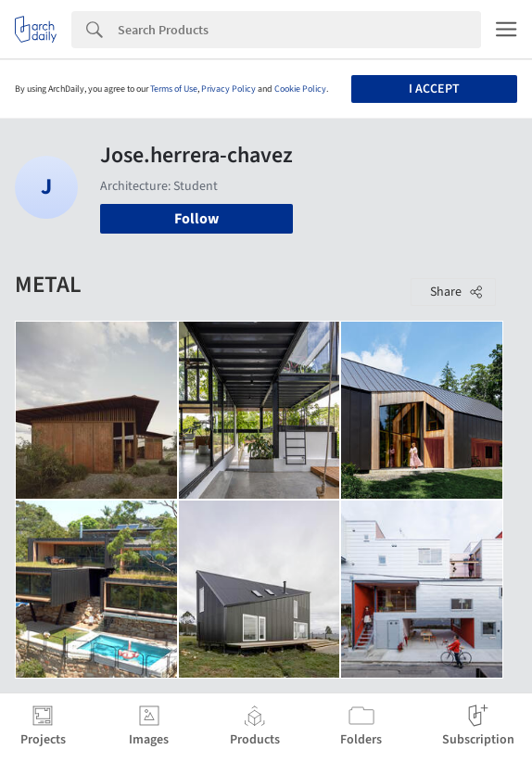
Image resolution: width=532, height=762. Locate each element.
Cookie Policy (300, 89)
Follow (196, 219)
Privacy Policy (228, 89)
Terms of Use (174, 89)
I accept (434, 89)
